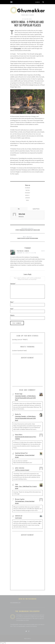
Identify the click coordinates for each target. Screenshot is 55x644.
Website (21, 216)
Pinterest (28, 193)
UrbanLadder (17, 48)
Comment (13, 284)
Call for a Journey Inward (22, 470)
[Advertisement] (25, 373)
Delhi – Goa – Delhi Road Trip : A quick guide (26, 487)
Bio (19, 209)
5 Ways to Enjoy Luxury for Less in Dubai (27, 237)
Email (28, 200)
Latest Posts (36, 209)
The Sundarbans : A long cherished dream (25, 456)
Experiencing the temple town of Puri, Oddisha (26, 438)
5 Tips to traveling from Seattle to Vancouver (27, 229)
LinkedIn (27, 198)
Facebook (28, 188)
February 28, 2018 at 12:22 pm (26, 253)
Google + (27, 195)
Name (12, 302)
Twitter (28, 190)
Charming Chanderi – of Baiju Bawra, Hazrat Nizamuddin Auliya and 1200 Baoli (25, 398)
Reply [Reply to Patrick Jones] (43, 251)
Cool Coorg (18, 518)
